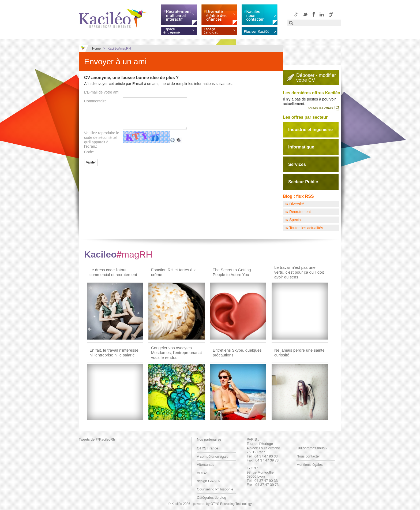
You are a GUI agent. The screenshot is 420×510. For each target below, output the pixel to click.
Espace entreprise (179, 30)
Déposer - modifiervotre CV (316, 78)
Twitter (305, 14)
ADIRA (202, 473)
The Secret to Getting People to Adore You (232, 272)
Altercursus (206, 465)
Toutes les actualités (306, 228)
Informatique (301, 147)
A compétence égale (213, 457)
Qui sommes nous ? (312, 448)
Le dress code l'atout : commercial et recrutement (113, 272)
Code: (89, 152)
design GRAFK (209, 481)
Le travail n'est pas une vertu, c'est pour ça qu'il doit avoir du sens (299, 272)
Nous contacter (308, 456)
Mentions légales (310, 465)
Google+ (296, 14)
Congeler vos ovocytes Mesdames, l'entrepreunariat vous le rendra (177, 353)
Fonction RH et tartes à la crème (174, 272)
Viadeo (331, 14)
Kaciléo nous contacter (260, 15)
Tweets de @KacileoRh (97, 439)
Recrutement (300, 212)
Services (297, 164)
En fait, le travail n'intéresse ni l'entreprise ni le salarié (114, 353)
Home (96, 49)
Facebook (314, 14)
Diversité (297, 204)
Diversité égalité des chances (219, 15)
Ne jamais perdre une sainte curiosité (299, 353)
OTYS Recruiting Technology (231, 504)
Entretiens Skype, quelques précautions (237, 353)
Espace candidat (219, 30)
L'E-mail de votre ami (102, 92)
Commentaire (95, 101)
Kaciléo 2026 (181, 504)
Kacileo (118, 254)
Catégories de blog (211, 498)
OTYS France (207, 448)
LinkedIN (322, 14)
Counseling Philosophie (215, 489)
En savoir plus (260, 30)
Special (295, 220)
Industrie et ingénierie (310, 130)
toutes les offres (321, 108)
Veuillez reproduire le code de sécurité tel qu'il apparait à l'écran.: (102, 140)
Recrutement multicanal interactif (179, 15)
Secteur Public (303, 182)
